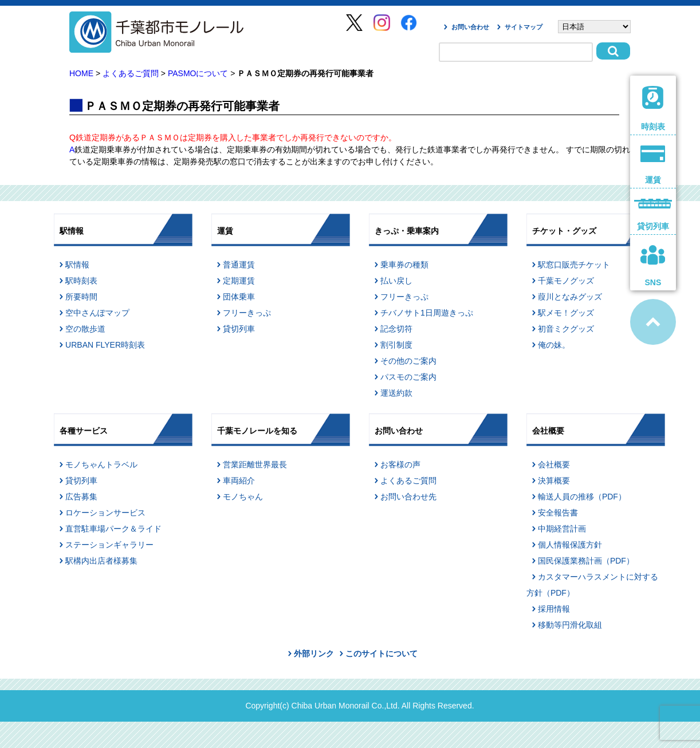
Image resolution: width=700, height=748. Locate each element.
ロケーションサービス (105, 513)
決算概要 (554, 481)
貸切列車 (239, 329)
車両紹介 (239, 481)
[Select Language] (594, 27)
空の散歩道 (85, 329)
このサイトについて (382, 653)
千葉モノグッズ (566, 281)
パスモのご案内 (408, 377)
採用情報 (554, 609)
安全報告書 (558, 513)
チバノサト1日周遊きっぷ (427, 313)
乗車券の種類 (404, 265)
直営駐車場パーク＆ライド (113, 529)
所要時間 (81, 297)
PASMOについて (198, 73)
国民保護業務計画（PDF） (586, 561)
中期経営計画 (562, 529)
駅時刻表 (81, 281)
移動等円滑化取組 (570, 625)
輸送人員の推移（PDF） (582, 497)
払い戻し (396, 281)
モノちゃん (243, 497)
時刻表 (653, 109)
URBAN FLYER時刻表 (105, 345)
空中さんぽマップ (97, 313)
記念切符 (396, 329)
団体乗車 (239, 297)
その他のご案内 (408, 361)
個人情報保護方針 (570, 545)
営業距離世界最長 (255, 464)
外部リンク (314, 653)
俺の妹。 (554, 345)
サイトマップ (524, 27)
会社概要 (554, 464)
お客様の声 (400, 464)
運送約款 (396, 393)
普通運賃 (239, 265)
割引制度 (396, 345)
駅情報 (77, 265)
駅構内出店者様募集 (101, 561)
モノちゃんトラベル (101, 464)
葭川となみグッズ (570, 297)
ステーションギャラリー (109, 545)
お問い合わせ (470, 27)
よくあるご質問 (131, 73)
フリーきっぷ (247, 313)
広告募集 (81, 497)
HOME (81, 73)
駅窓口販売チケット (574, 265)
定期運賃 (239, 281)
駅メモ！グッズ (566, 313)
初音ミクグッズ (566, 329)
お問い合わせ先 (408, 497)
